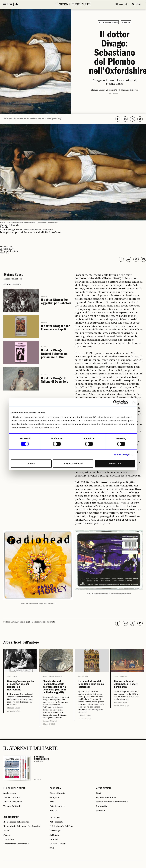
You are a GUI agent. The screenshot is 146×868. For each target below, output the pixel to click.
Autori (7, 854)
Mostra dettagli (122, 454)
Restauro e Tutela (13, 816)
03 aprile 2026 (49, 741)
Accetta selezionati (73, 463)
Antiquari (55, 816)
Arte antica (114, 93)
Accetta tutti (115, 463)
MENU (9, 4)
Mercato (54, 831)
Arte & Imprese (58, 826)
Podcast (8, 859)
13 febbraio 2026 (121, 715)
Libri (15, 676)
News (9, 676)
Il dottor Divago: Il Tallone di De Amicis (54, 379)
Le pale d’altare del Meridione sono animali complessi (92, 691)
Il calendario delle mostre (18, 844)
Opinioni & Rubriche (108, 22)
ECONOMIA (55, 806)
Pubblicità (55, 859)
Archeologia (10, 811)
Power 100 (9, 865)
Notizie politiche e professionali (114, 821)
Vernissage (56, 854)
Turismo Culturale (14, 826)
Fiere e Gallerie (58, 811)
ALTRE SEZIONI (104, 806)
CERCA (138, 4)
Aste (52, 821)
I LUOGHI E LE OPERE (14, 806)
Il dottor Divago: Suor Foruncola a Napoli (55, 327)
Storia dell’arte (56, 676)
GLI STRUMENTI (11, 839)
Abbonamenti (121, 4)
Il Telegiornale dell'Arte (63, 849)
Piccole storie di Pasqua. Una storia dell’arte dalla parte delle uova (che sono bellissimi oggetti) (56, 695)
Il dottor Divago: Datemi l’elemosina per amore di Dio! (54, 353)
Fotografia (102, 826)
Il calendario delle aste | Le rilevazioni (25, 849)
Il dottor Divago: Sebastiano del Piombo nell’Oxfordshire (115, 54)
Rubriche (126, 22)
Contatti (54, 865)
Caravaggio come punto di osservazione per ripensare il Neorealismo (21, 691)
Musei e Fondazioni (14, 821)
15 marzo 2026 (85, 732)
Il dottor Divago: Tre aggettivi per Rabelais (56, 301)
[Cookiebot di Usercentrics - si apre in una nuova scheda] (115, 402)
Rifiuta (31, 463)
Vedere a (101, 831)
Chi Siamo (55, 839)
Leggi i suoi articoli (13, 279)
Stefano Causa (13, 719)
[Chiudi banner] (134, 402)
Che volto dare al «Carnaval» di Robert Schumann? (127, 689)
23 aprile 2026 (13, 722)
